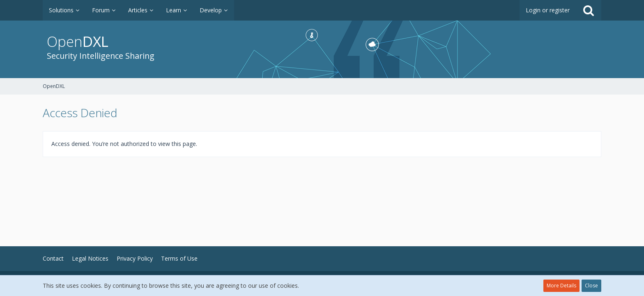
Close (591, 286)
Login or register (548, 10)
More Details (561, 286)
